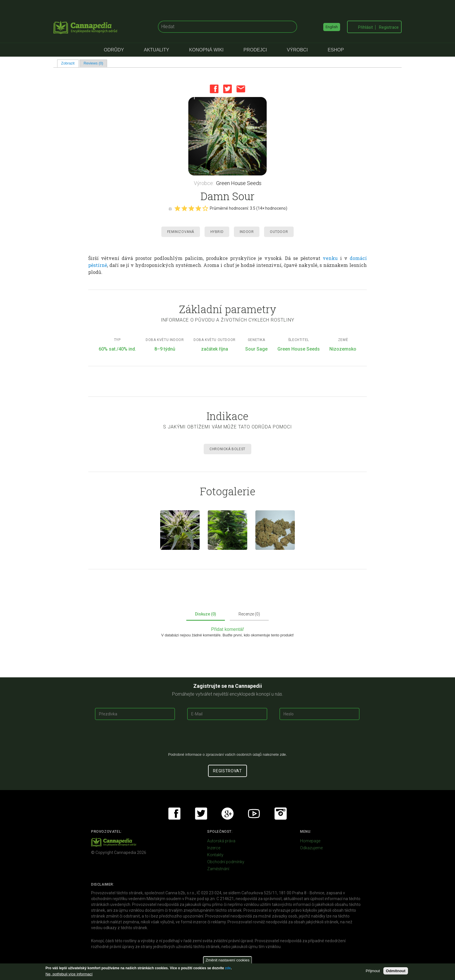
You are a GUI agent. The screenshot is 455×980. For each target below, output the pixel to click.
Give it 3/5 (191, 208)
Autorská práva (221, 841)
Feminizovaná (181, 232)
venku (330, 258)
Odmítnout (396, 971)
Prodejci (255, 50)
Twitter (228, 89)
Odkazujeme (311, 848)
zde (228, 968)
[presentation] (228, 738)
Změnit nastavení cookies (227, 960)
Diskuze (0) (206, 614)
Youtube (254, 814)
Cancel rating (170, 209)
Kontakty (215, 855)
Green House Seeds (239, 183)
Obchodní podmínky (226, 862)
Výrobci (297, 50)
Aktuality (157, 50)
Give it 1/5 (177, 208)
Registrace (389, 27)
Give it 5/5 (205, 208)
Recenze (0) (249, 614)
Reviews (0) (93, 63)
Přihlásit (365, 27)
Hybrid (217, 232)
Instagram (281, 814)
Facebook (214, 89)
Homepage (310, 841)
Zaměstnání (218, 869)
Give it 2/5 (184, 208)
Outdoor (279, 232)
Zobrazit (70, 63)
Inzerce (214, 848)
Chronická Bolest (228, 449)
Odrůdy (114, 50)
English (332, 27)
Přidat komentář (228, 629)
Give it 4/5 (198, 208)
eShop (336, 50)
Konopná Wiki (206, 50)
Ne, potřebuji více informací (69, 974)
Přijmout (373, 971)
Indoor (247, 232)
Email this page (241, 89)
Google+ (228, 814)
